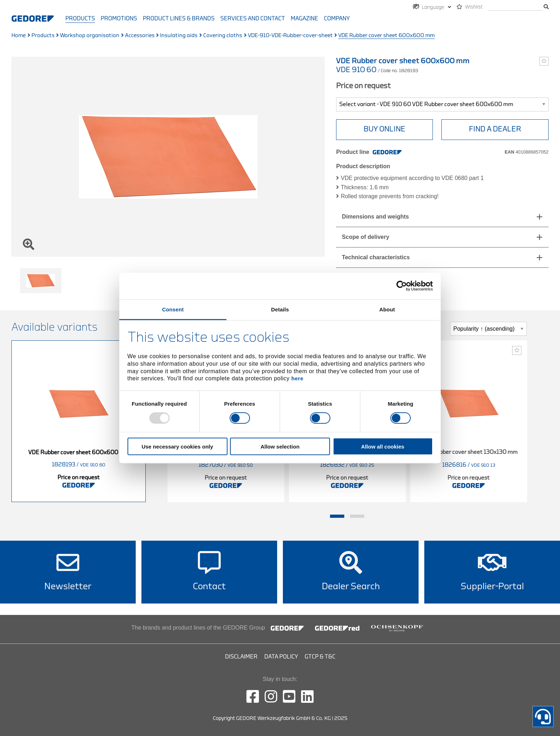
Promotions (119, 19)
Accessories (140, 36)
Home (19, 36)
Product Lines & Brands (179, 19)
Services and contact (253, 19)
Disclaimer (241, 657)
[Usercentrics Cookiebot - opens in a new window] (402, 286)
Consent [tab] (173, 309)
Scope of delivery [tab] (366, 237)
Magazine (304, 19)
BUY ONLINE (384, 129)
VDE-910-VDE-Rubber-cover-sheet (290, 36)
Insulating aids (179, 36)
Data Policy (281, 657)
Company (337, 19)
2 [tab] (357, 516)
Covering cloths (223, 36)
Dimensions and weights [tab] (375, 217)
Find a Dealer (495, 129)
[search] (515, 7)
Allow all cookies (383, 446)
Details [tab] (280, 309)
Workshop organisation (90, 36)
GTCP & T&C (320, 657)
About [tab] (387, 309)
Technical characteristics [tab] (376, 257)
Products (80, 19)
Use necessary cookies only (177, 446)
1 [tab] (337, 516)
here (297, 378)
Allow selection (280, 446)
